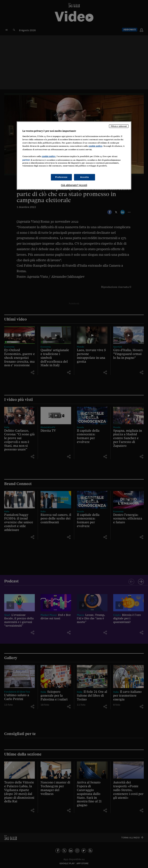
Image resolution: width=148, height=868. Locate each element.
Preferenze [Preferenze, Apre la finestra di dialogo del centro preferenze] (61, 177)
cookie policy (95, 146)
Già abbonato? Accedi (74, 185)
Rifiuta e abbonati (119, 126)
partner (26, 160)
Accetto (85, 177)
